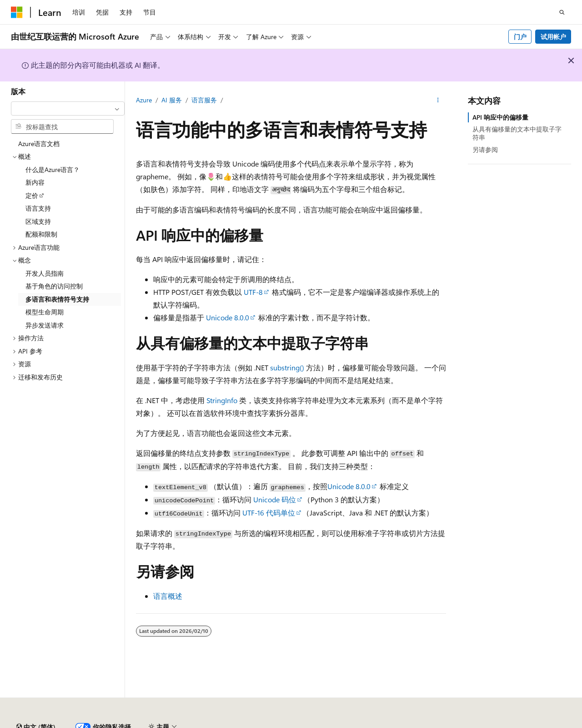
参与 (480, 723)
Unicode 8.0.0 (228, 317)
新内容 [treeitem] (35, 182)
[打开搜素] (562, 12)
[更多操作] (438, 101)
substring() (287, 367)
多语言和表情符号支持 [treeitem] (57, 299)
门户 (520, 37)
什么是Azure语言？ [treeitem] (53, 169)
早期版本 (420, 723)
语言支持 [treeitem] (38, 208)
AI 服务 (172, 100)
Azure (144, 100)
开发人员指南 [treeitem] (45, 273)
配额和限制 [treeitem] (41, 234)
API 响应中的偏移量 (500, 117)
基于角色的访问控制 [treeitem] (54, 286)
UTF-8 (253, 292)
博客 (450, 723)
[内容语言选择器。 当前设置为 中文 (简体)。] (36, 702)
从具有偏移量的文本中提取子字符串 (517, 133)
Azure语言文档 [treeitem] (39, 144)
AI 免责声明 (379, 723)
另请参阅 (485, 149)
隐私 (224, 723)
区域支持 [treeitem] (38, 221)
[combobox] (68, 109)
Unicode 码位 (275, 499)
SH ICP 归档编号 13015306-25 (53, 723)
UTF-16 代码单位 (269, 513)
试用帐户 (553, 37)
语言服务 (204, 100)
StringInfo (222, 400)
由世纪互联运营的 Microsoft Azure (297, 723)
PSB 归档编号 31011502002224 (157, 723)
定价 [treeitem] (32, 195)
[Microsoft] (17, 12)
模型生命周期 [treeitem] (45, 312)
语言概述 (168, 596)
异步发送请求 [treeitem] (45, 325)
